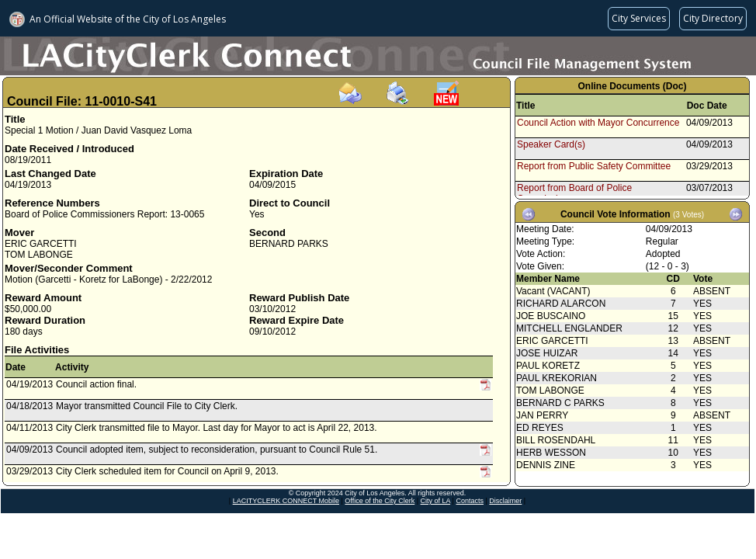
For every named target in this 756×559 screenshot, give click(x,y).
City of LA (436, 501)
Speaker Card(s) (551, 144)
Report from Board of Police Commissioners (574, 193)
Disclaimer (505, 501)
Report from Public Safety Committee (594, 166)
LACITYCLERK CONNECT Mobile (286, 501)
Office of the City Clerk (380, 501)
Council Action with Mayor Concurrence (598, 123)
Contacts (470, 501)
